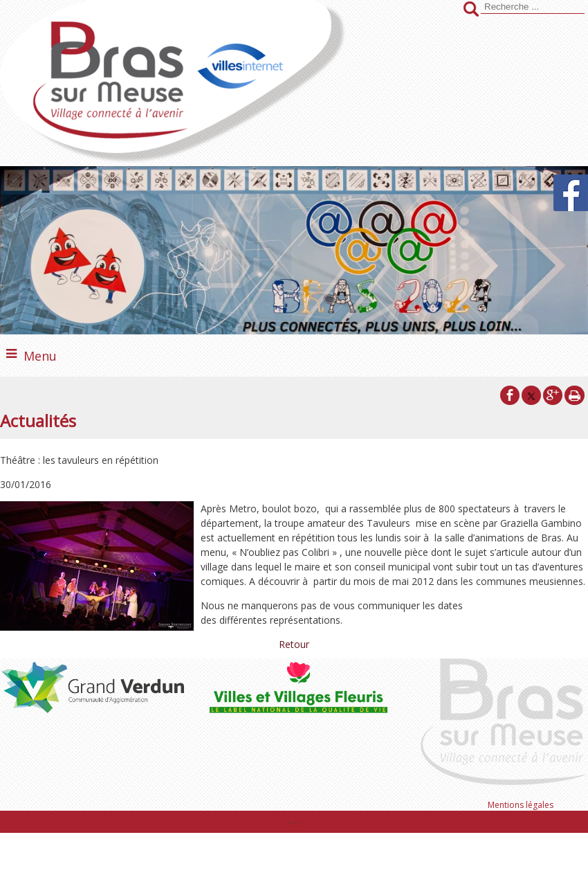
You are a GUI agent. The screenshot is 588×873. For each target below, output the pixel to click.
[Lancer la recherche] (471, 10)
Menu (40, 356)
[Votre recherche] (533, 7)
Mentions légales (521, 805)
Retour (294, 644)
